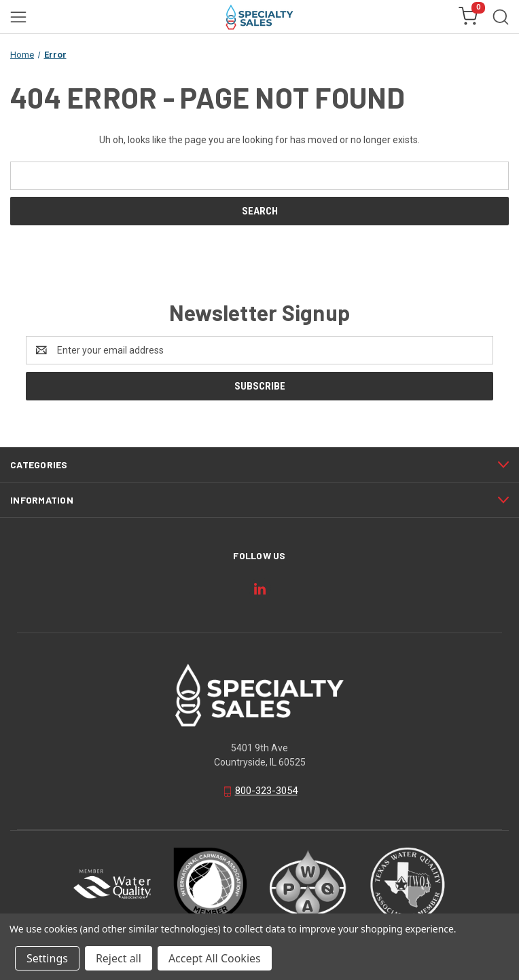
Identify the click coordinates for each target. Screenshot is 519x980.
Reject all (119, 958)
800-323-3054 (266, 791)
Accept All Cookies (215, 958)
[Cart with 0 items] (468, 17)
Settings (47, 958)
